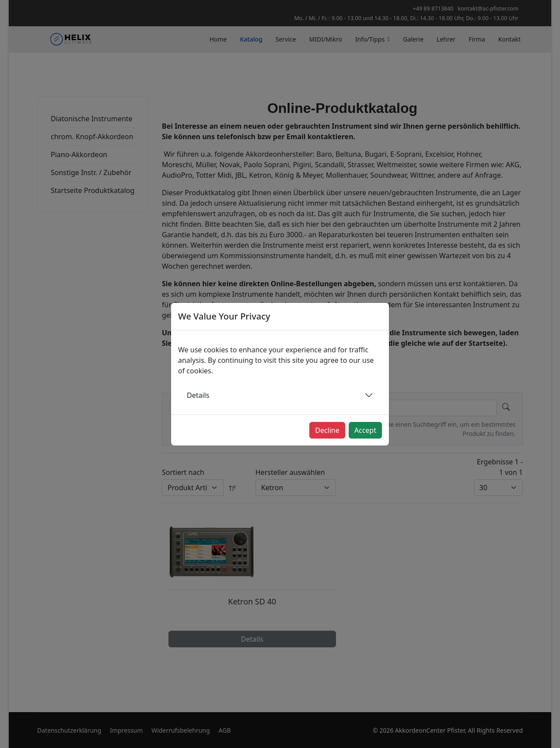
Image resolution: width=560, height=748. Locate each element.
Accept (365, 430)
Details (198, 395)
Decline (327, 430)
